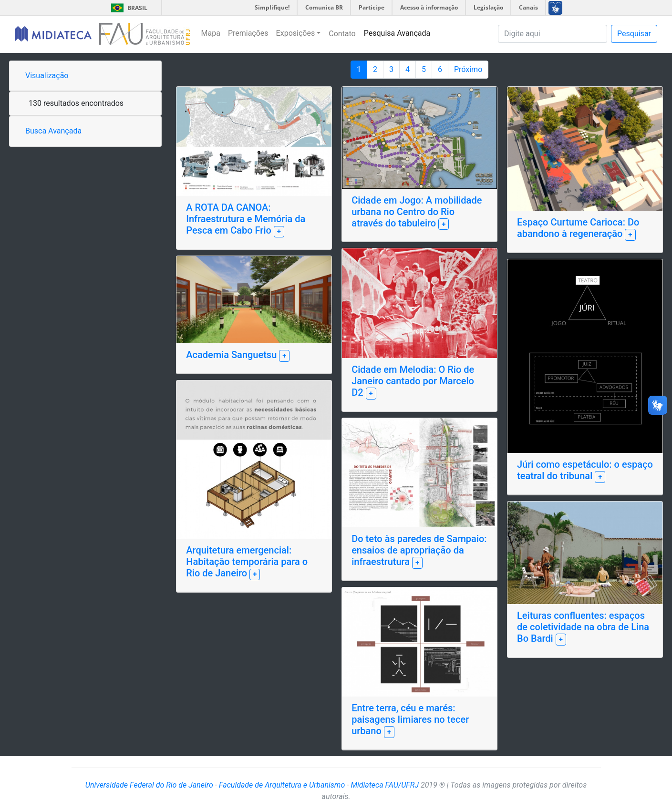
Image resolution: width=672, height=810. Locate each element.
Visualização (47, 76)
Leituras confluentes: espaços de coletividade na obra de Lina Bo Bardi (583, 627)
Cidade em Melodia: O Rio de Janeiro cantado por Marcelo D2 (413, 381)
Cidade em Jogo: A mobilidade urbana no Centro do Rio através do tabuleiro (417, 212)
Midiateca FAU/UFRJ (385, 785)
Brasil (128, 8)
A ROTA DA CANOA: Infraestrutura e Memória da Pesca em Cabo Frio (246, 219)
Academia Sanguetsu (233, 355)
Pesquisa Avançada (397, 33)
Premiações (248, 33)
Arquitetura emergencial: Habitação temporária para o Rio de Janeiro (247, 562)
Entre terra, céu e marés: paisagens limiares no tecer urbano (410, 719)
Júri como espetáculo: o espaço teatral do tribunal (585, 470)
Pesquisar (634, 34)
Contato (342, 34)
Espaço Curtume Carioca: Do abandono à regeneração (578, 228)
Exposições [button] (296, 33)
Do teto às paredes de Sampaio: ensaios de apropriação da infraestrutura (419, 550)
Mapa (211, 33)
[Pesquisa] (553, 34)
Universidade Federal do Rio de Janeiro (149, 785)
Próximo (468, 69)
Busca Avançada (53, 131)
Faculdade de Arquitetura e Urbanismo (282, 785)
